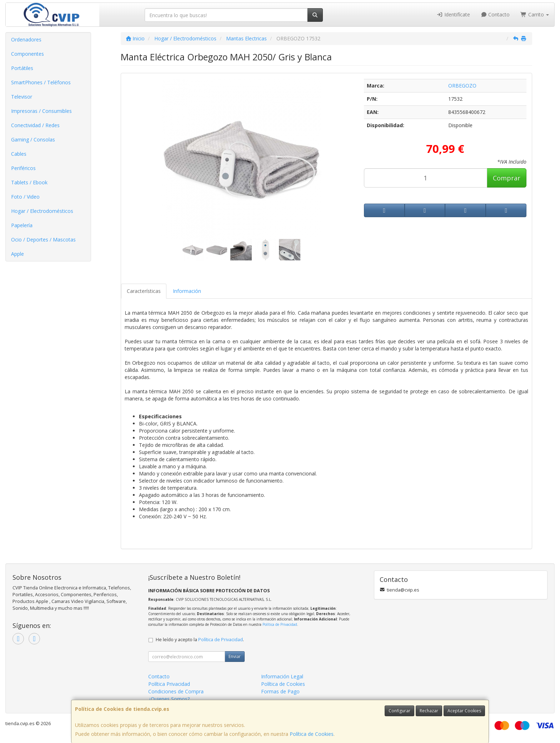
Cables (19, 154)
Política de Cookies (312, 734)
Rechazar (429, 711)
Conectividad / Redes (35, 125)
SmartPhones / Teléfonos (41, 82)
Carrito (535, 14)
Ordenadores (26, 39)
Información (187, 291)
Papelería (22, 225)
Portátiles (22, 68)
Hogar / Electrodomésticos (42, 211)
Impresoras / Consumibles (41, 111)
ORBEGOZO (462, 86)
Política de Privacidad (280, 624)
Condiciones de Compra (176, 691)
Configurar (399, 711)
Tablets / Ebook (29, 182)
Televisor (22, 97)
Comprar (507, 178)
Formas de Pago (280, 691)
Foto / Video (25, 197)
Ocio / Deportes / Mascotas (43, 240)
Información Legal (282, 676)
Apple (17, 254)
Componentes (27, 54)
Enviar (235, 656)
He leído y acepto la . (200, 640)
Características (144, 291)
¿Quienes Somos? (169, 699)
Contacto (495, 14)
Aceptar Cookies (464, 711)
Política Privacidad (169, 684)
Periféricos (23, 168)
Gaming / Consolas (33, 139)
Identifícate (453, 14)
